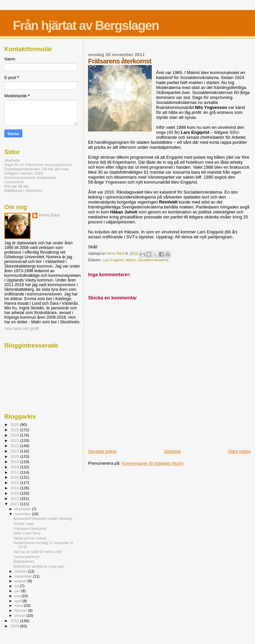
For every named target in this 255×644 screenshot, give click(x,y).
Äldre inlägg (239, 451)
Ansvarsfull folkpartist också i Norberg (43, 519)
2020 (15, 456)
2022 (15, 446)
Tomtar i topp (23, 523)
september (24, 576)
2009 (15, 626)
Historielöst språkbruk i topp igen (39, 566)
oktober (21, 571)
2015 (15, 483)
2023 (15, 440)
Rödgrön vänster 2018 (24, 173)
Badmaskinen (24, 561)
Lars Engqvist (113, 260)
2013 (15, 493)
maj (18, 596)
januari (21, 615)
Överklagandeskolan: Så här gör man (37, 169)
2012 (15, 498)
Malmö (131, 260)
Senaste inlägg (102, 451)
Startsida (172, 451)
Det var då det (17, 186)
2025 (15, 430)
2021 (15, 451)
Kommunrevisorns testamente (30, 177)
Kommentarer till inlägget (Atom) (152, 463)
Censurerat (14, 182)
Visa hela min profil (22, 329)
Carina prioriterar (26, 557)
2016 (15, 477)
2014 (15, 488)
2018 (15, 467)
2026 (15, 424)
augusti (21, 581)
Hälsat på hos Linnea (30, 538)
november (23, 514)
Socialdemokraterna (153, 260)
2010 (15, 621)
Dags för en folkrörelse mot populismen (38, 164)
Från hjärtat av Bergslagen (86, 25)
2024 (15, 435)
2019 (15, 462)
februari (21, 610)
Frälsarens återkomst (30, 528)
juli (17, 586)
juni (18, 591)
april (19, 601)
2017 (15, 472)
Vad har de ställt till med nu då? (38, 552)
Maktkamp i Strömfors (23, 190)
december (23, 509)
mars (19, 605)
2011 (15, 504)
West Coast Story (27, 533)
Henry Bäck (49, 215)
